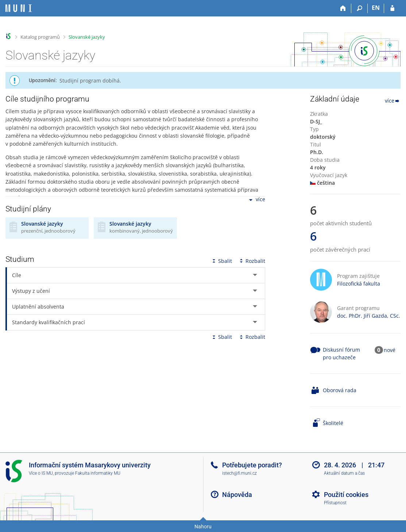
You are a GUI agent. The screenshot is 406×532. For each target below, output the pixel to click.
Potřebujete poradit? (252, 465)
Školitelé (333, 423)
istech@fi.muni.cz (239, 473)
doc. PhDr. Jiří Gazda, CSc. (369, 316)
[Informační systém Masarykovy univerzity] (19, 8)
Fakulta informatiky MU (98, 473)
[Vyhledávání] (359, 8)
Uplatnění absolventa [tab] (38, 307)
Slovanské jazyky (87, 37)
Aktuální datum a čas (344, 473)
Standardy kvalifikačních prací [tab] (49, 322)
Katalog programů (40, 37)
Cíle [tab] (17, 275)
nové (390, 350)
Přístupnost (335, 503)
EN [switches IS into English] (376, 8)
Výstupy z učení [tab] (31, 291)
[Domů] (343, 8)
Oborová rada (340, 390)
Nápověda (237, 495)
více (256, 200)
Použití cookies (346, 495)
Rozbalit (252, 261)
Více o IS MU (41, 473)
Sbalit (221, 261)
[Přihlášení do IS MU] (392, 8)
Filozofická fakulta (359, 284)
